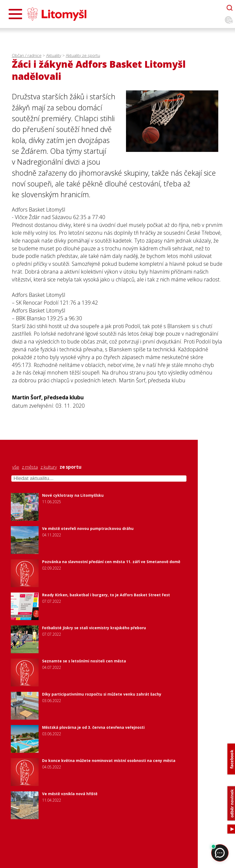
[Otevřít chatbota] (230, 8)
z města (30, 467)
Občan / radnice (27, 55)
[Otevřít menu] (15, 14)
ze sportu (71, 467)
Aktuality (54, 55)
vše (16, 467)
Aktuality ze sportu (83, 55)
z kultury (49, 467)
